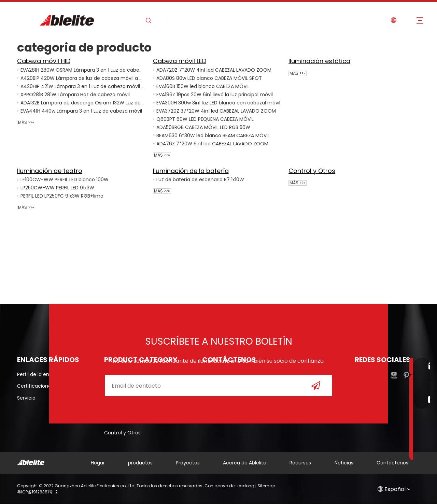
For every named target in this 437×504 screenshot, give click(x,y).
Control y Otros (312, 171)
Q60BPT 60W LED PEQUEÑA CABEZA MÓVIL (205, 119)
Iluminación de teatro (50, 171)
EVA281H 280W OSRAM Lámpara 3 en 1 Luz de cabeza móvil (83, 70)
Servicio (26, 398)
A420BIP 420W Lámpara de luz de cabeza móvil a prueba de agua (83, 78)
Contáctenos (392, 463)
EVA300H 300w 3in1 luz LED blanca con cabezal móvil (218, 103)
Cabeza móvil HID (44, 61)
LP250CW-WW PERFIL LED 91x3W (57, 188)
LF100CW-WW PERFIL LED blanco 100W (65, 179)
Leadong (245, 486)
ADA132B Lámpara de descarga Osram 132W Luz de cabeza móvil (83, 103)
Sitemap (266, 486)
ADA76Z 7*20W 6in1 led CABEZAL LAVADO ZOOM (212, 144)
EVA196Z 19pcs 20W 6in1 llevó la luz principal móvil (215, 95)
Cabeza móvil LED (180, 61)
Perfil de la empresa (41, 374)
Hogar (98, 463)
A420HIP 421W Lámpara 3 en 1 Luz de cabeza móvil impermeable (83, 86)
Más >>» (26, 123)
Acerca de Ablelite (245, 463)
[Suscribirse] (316, 386)
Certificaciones (35, 386)
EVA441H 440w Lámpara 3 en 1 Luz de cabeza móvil (81, 111)
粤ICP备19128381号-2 (37, 492)
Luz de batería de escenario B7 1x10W (200, 179)
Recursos (300, 463)
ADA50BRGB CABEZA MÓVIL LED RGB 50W (203, 127)
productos (140, 463)
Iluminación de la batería (191, 171)
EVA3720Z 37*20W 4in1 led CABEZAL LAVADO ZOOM (216, 111)
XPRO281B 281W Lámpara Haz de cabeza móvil (75, 95)
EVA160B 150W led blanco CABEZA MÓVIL (203, 86)
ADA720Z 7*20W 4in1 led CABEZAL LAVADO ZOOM (214, 70)
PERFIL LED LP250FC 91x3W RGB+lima (62, 196)
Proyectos (188, 463)
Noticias (344, 463)
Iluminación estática (319, 61)
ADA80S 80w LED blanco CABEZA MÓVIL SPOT (209, 78)
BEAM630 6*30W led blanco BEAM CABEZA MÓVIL (213, 135)
